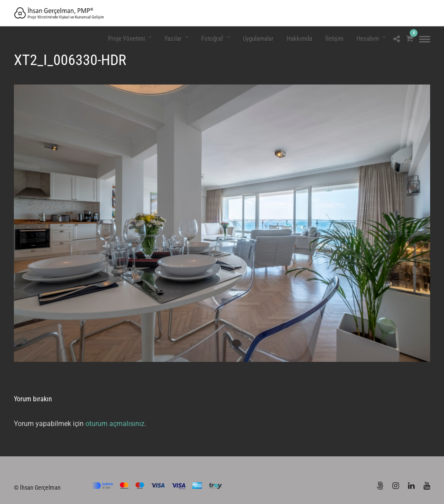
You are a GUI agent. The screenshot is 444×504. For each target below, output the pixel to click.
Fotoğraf (212, 39)
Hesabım (368, 39)
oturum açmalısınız (115, 424)
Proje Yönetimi (126, 39)
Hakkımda (299, 39)
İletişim (334, 39)
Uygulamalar (258, 39)
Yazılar (173, 39)
